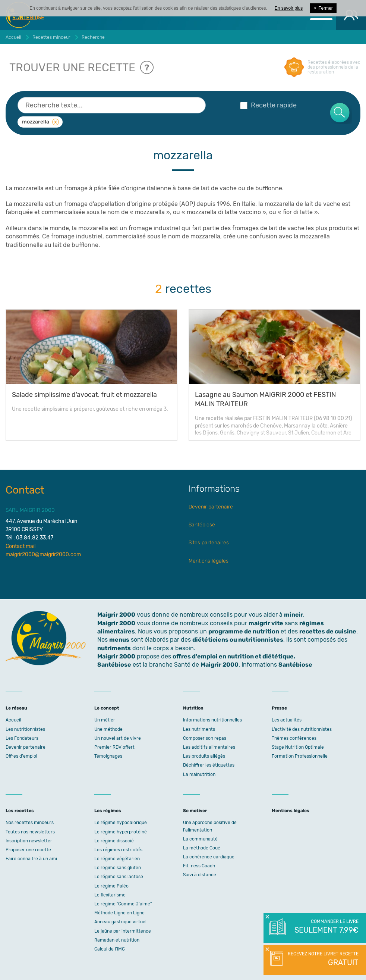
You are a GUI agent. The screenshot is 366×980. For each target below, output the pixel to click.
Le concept (107, 708)
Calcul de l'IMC (110, 949)
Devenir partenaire (211, 507)
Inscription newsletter (29, 841)
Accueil (13, 720)
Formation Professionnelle (300, 756)
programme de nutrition (244, 631)
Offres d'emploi (21, 756)
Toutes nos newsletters (30, 832)
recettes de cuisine (328, 631)
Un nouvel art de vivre (118, 738)
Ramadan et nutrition (117, 940)
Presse (279, 708)
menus (119, 640)
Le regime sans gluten (118, 868)
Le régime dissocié (114, 841)
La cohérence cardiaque (209, 857)
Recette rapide (268, 105)
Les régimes (108, 811)
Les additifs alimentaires (209, 747)
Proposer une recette (28, 850)
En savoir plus (289, 8)
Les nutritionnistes (25, 729)
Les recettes (20, 811)
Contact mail (20, 546)
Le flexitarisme (110, 895)
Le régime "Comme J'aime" (123, 904)
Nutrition (193, 708)
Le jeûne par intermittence (123, 931)
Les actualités (287, 720)
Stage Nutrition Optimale (298, 747)
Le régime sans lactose (119, 877)
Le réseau (16, 708)
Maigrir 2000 (116, 623)
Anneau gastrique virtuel (120, 922)
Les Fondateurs (22, 738)
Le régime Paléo (111, 886)
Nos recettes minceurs (30, 823)
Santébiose (202, 525)
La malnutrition (199, 774)
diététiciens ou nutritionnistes (238, 640)
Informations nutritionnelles (212, 720)
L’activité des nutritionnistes (302, 729)
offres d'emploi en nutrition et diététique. (234, 656)
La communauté (200, 839)
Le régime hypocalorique (121, 823)
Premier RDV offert (114, 747)
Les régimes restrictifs (118, 850)
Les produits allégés (204, 756)
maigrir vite (266, 623)
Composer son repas (205, 738)
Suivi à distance (200, 875)
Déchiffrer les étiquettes (209, 765)
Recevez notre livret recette (322, 959)
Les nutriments (199, 729)
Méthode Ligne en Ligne (119, 913)
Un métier (105, 720)
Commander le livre (326, 927)
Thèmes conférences (294, 738)
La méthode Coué (202, 848)
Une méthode (108, 729)
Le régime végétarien (117, 859)
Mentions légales (209, 561)
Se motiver (195, 811)
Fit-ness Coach (199, 866)
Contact (25, 490)
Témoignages (108, 756)
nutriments (114, 648)
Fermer (323, 8)
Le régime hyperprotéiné (121, 832)
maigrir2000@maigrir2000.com (43, 555)
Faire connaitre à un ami (31, 859)
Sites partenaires (209, 543)
